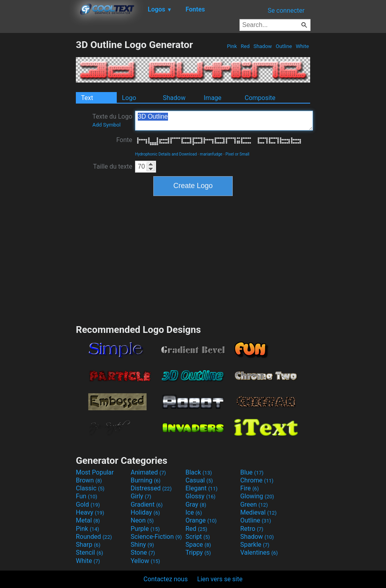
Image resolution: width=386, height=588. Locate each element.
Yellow (145, 561)
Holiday (145, 512)
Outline (284, 46)
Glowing (257, 496)
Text (87, 98)
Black (199, 472)
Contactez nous (165, 579)
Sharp (88, 545)
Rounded (94, 537)
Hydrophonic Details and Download (166, 154)
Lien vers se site (220, 579)
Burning (146, 480)
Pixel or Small (237, 154)
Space (198, 545)
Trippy (198, 552)
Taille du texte (113, 166)
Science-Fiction (156, 537)
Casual (199, 480)
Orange (201, 520)
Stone (143, 552)
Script (198, 537)
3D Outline (224, 121)
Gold (88, 504)
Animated (148, 472)
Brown (89, 480)
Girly (141, 496)
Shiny (142, 545)
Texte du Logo (112, 120)
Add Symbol (106, 125)
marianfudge (211, 154)
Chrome (257, 480)
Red (245, 46)
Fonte (124, 140)
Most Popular (95, 472)
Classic (90, 488)
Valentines (259, 552)
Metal (88, 520)
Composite (260, 98)
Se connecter (286, 11)
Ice (194, 512)
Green (254, 504)
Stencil (89, 552)
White (302, 46)
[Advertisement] (38, 158)
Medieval (259, 512)
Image (213, 98)
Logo (129, 98)
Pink (232, 46)
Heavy (90, 512)
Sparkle (255, 545)
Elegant (202, 488)
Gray (196, 504)
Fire (250, 488)
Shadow (263, 46)
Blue (252, 472)
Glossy (201, 496)
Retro (252, 529)
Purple (145, 529)
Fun (87, 496)
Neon (142, 520)
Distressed (151, 488)
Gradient (147, 504)
